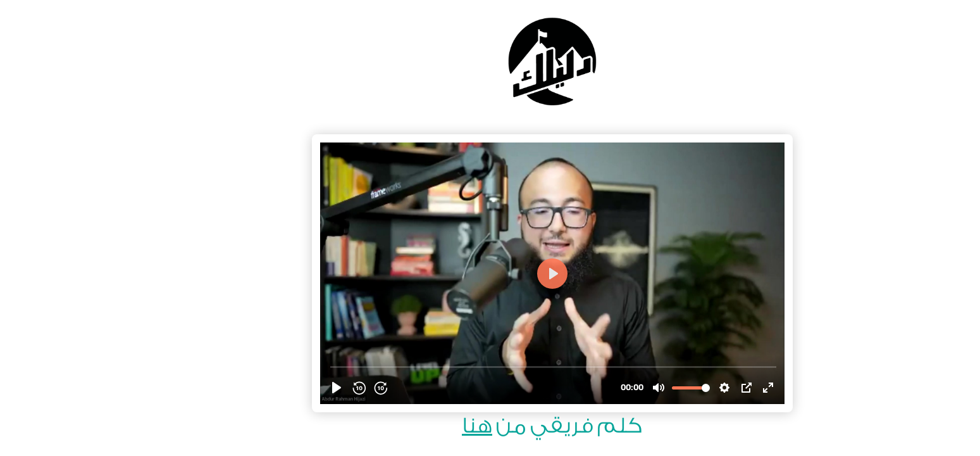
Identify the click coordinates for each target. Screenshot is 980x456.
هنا (415, 426)
